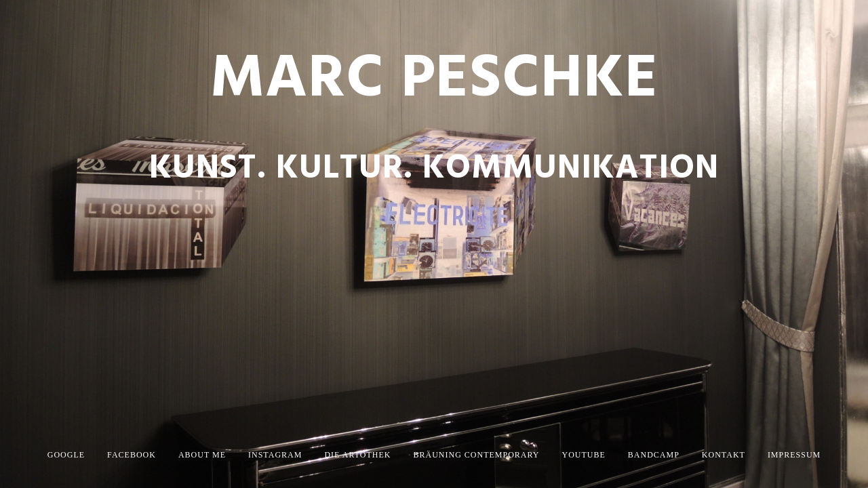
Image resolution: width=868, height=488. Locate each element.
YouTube (584, 455)
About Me (202, 455)
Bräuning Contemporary (476, 455)
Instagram (275, 455)
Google (66, 455)
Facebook (132, 455)
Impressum (794, 455)
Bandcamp (654, 455)
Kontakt (724, 455)
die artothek (357, 455)
